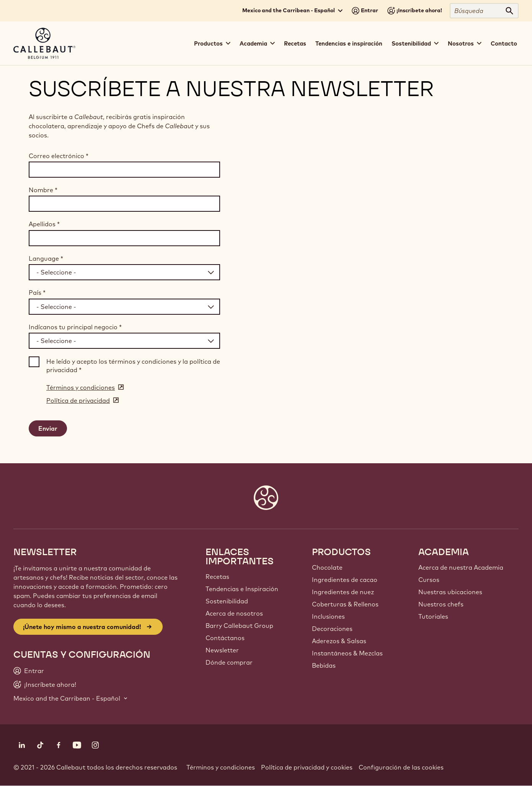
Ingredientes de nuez (343, 592)
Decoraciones (332, 629)
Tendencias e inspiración (349, 43)
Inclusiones (328, 616)
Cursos (429, 580)
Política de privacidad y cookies (307, 767)
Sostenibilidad (227, 601)
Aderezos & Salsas (339, 641)
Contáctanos (225, 638)
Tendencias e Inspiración (242, 589)
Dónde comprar (229, 662)
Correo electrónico (59, 156)
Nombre (43, 190)
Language (46, 258)
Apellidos (44, 224)
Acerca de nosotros (234, 613)
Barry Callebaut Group (239, 626)
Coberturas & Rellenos (345, 604)
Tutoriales (433, 616)
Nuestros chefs (441, 604)
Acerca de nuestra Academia (461, 567)
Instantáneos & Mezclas (347, 653)
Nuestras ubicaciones (450, 592)
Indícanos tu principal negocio (75, 327)
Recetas (295, 43)
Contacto (504, 43)
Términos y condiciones (221, 767)
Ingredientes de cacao (345, 580)
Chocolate (327, 567)
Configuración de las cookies (401, 767)
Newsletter (222, 650)
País (37, 293)
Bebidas (324, 665)
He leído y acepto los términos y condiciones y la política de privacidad (133, 366)
